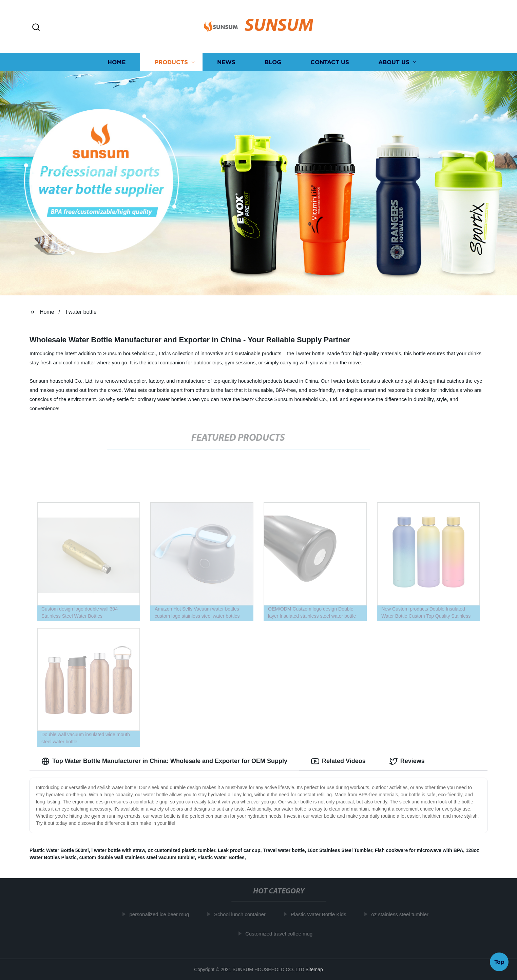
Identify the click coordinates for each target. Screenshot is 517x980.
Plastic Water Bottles (221, 857)
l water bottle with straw (118, 850)
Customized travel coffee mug (282, 934)
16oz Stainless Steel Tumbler (340, 850)
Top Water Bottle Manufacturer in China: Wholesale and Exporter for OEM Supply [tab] (164, 761)
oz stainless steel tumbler (403, 914)
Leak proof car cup (239, 850)
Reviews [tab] (407, 761)
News (226, 62)
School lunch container (243, 914)
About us (394, 62)
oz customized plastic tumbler (181, 850)
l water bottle (81, 312)
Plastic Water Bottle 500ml (59, 850)
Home (117, 62)
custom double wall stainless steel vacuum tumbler (137, 857)
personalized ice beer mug (162, 914)
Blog (273, 62)
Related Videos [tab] (338, 761)
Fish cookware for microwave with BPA (419, 850)
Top (499, 962)
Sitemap (314, 969)
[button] (36, 28)
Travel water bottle (284, 850)
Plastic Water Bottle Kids (322, 914)
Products (171, 62)
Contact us (330, 62)
